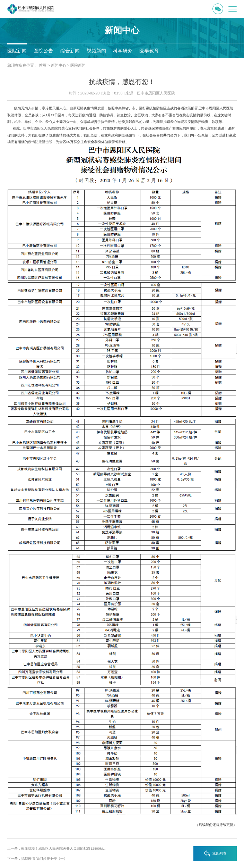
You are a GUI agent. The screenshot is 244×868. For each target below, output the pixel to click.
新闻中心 (59, 65)
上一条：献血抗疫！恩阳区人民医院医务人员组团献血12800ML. (56, 848)
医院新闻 (17, 51)
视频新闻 (96, 51)
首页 (43, 65)
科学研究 (123, 51)
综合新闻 (70, 51)
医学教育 (149, 51)
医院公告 (43, 51)
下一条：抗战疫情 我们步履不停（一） (37, 858)
